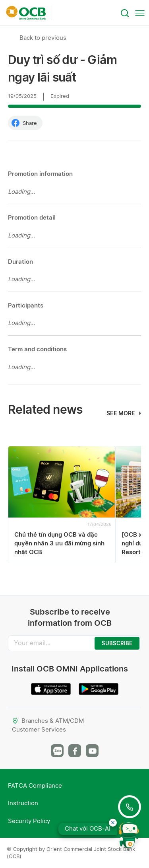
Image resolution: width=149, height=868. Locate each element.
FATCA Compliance (35, 785)
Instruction (23, 803)
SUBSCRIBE (117, 643)
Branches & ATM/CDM (48, 721)
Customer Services (39, 729)
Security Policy (29, 821)
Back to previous (43, 38)
